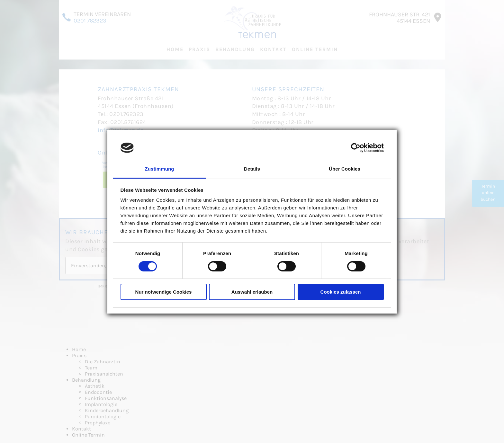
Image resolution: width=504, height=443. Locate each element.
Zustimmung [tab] (160, 169)
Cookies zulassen (341, 292)
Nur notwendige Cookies (164, 292)
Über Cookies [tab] (345, 169)
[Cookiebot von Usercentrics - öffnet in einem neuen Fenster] (356, 148)
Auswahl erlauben (252, 292)
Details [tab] (252, 169)
